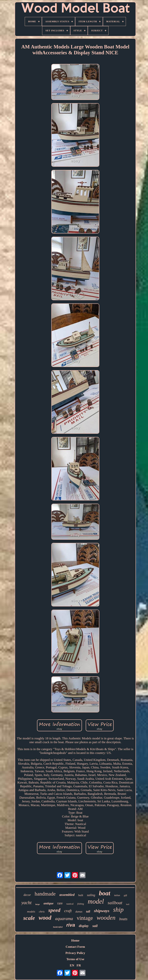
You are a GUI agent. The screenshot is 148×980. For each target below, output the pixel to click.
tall (88, 911)
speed (54, 910)
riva (71, 925)
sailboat (115, 903)
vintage (85, 918)
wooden (106, 918)
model (96, 901)
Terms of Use (75, 959)
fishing (81, 904)
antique (49, 903)
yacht (26, 903)
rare (60, 903)
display (84, 926)
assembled (67, 895)
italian (117, 895)
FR (79, 965)
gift (125, 895)
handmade (45, 894)
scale (29, 918)
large (37, 904)
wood (45, 918)
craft (68, 911)
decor (27, 895)
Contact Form (75, 947)
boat (105, 893)
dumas (79, 912)
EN (72, 965)
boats (123, 919)
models (31, 912)
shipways (102, 911)
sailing (91, 895)
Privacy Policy (75, 953)
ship (118, 910)
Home (75, 940)
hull (128, 904)
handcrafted (58, 927)
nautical (70, 904)
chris (42, 912)
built (81, 895)
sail (95, 926)
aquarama (64, 919)
